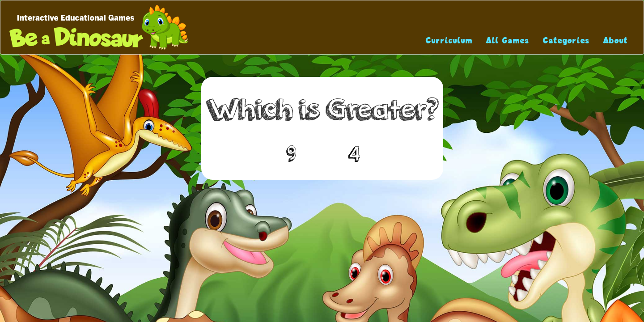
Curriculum (449, 40)
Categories (566, 40)
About (616, 40)
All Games (508, 40)
